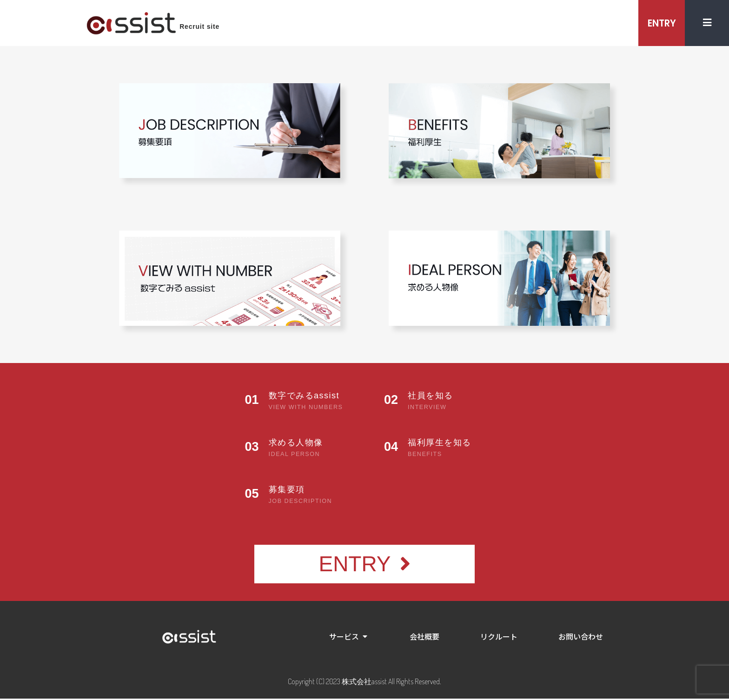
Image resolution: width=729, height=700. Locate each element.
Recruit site (199, 27)
